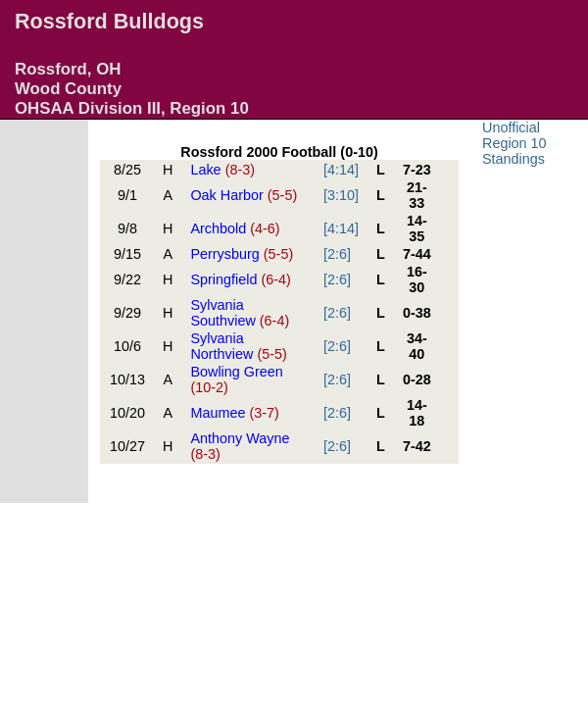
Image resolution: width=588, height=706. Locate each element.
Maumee (234, 413)
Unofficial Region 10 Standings (514, 143)
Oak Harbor (244, 195)
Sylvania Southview (240, 313)
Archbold (235, 228)
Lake (222, 170)
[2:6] (337, 254)
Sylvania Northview (238, 346)
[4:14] (341, 170)
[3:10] (341, 195)
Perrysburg (242, 254)
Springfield (240, 279)
